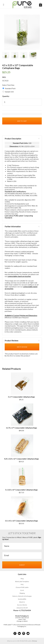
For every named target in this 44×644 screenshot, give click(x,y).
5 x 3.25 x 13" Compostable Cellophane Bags (21, 490)
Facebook (15, 633)
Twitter (28, 633)
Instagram (24, 633)
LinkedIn (19, 633)
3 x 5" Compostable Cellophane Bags (21, 397)
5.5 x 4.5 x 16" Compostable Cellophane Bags (21, 521)
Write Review (22, 347)
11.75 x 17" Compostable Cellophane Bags (21, 428)
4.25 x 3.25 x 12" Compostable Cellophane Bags (21, 459)
